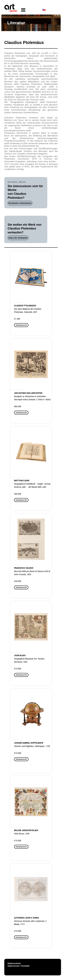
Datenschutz (14, 963)
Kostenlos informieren (20, 203)
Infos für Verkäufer (18, 238)
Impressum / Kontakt (19, 966)
